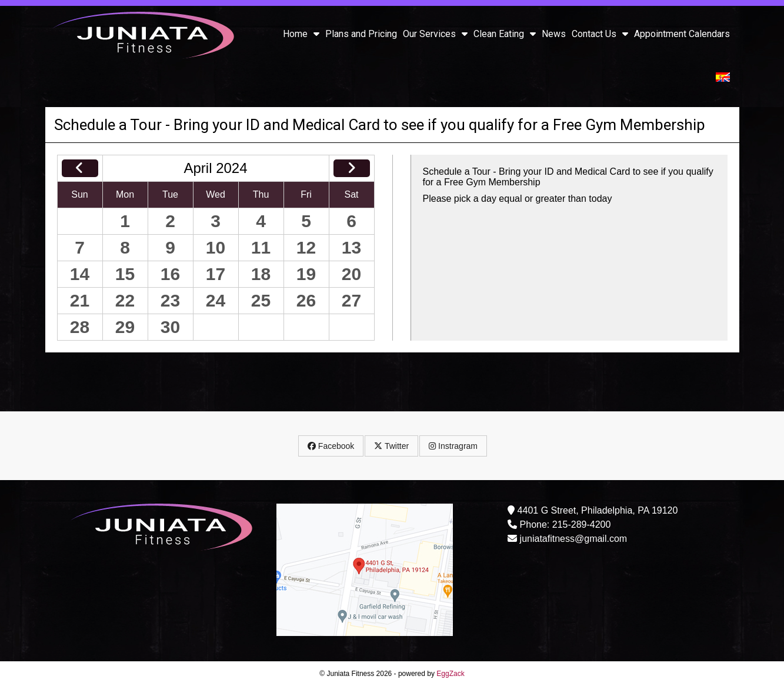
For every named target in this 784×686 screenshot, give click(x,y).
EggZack (450, 674)
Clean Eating (505, 34)
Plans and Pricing (361, 34)
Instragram (453, 446)
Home (301, 34)
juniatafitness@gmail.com (574, 539)
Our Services (435, 34)
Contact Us (600, 34)
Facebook (331, 446)
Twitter (391, 446)
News (554, 34)
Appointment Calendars (682, 34)
